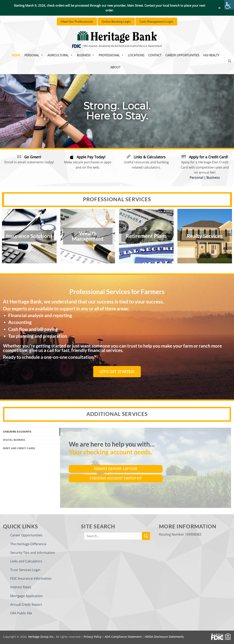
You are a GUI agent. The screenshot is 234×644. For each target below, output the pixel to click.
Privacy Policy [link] (92, 637)
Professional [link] (111, 55)
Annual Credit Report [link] (26, 605)
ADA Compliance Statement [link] (123, 637)
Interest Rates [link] (21, 587)
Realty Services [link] (205, 236)
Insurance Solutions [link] (29, 236)
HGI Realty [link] (211, 55)
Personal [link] (34, 55)
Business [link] (86, 55)
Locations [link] (136, 55)
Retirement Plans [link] (146, 236)
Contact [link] (155, 55)
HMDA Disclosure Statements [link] (164, 637)
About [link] (115, 67)
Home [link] (16, 55)
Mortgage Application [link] (26, 596)
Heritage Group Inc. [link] (41, 637)
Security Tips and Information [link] (32, 553)
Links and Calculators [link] (26, 561)
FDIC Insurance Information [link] (31, 578)
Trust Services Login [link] (25, 570)
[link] (229, 5)
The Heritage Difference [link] (28, 544)
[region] (117, 111)
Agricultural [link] (60, 55)
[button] (219, 8)
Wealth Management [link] (88, 236)
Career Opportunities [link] (182, 55)
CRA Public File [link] (21, 613)
